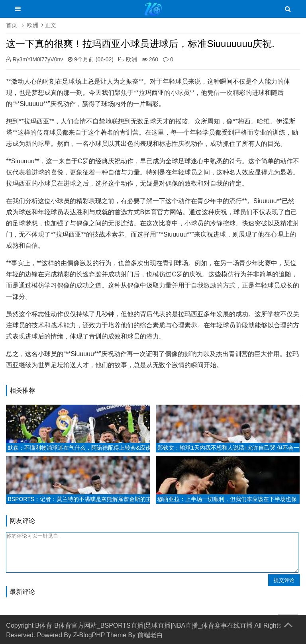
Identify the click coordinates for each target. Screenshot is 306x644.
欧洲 (33, 25)
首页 (12, 25)
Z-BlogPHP (89, 635)
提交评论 (284, 580)
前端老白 (150, 635)
